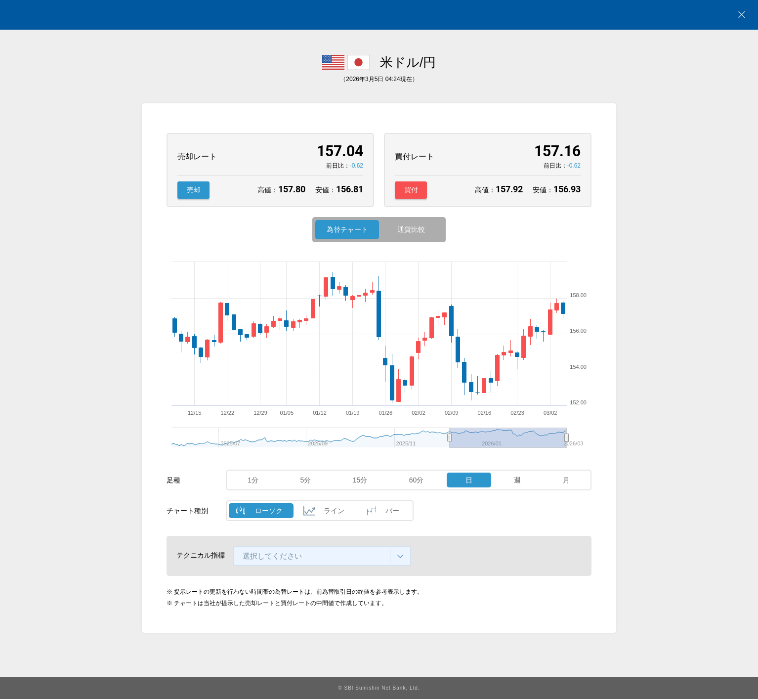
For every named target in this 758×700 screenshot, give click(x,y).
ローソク (269, 512)
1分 (253, 481)
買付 (411, 191)
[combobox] (322, 557)
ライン (334, 512)
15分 (360, 481)
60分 (417, 481)
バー (392, 512)
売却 (194, 191)
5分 (306, 481)
